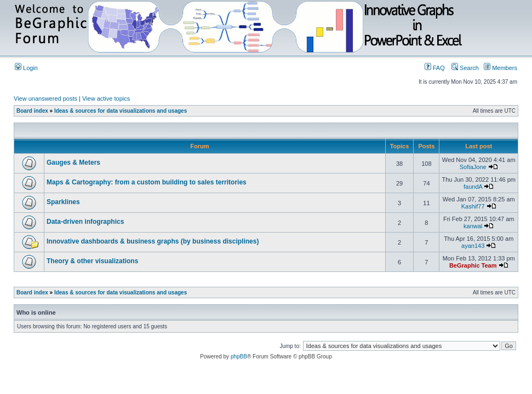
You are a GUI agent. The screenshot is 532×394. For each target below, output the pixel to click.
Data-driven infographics (85, 222)
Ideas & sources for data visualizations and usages (121, 111)
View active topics (106, 99)
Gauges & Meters (73, 163)
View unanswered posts (45, 99)
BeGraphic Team (473, 265)
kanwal (473, 226)
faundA (473, 187)
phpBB (239, 357)
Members (500, 68)
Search (465, 68)
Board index (32, 111)
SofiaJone (473, 167)
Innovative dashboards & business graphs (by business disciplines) (153, 241)
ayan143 (473, 246)
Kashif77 (473, 206)
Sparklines (63, 202)
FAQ (435, 68)
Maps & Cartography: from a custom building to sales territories (147, 182)
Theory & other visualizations (92, 261)
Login (26, 68)
